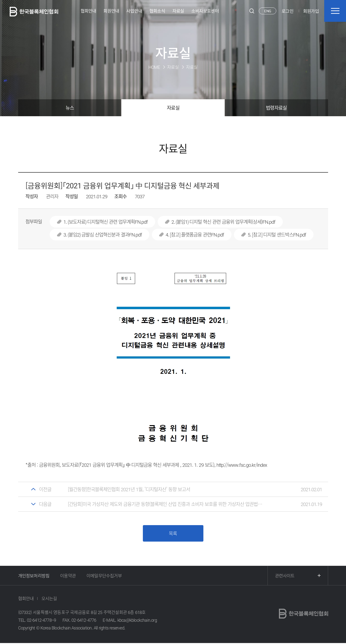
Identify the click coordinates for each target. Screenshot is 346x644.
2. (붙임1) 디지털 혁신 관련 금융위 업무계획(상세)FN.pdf (220, 222)
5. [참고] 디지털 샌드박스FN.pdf (274, 234)
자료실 (178, 11)
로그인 (288, 11)
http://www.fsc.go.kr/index (242, 465)
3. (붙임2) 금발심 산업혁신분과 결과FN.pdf (100, 234)
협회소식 (157, 11)
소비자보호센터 (205, 11)
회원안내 (111, 11)
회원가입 (311, 11)
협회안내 (88, 11)
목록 (173, 534)
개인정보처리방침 (34, 576)
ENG (268, 11)
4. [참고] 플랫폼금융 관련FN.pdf (192, 234)
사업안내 (134, 11)
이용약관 (68, 576)
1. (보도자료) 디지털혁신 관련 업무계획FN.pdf (102, 222)
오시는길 (49, 599)
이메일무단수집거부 (104, 576)
